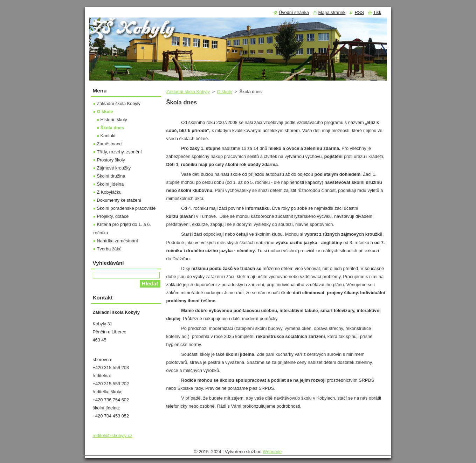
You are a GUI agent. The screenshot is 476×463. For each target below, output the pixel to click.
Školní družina (111, 176)
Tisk (377, 12)
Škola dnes (112, 128)
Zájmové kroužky (114, 168)
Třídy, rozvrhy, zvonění (119, 152)
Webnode (272, 452)
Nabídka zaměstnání (118, 241)
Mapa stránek (332, 12)
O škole (225, 92)
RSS (359, 12)
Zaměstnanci (110, 144)
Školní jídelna (111, 184)
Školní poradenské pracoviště (126, 208)
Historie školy (114, 120)
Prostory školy (111, 160)
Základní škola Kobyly (188, 92)
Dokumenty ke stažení (119, 200)
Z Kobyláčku (109, 192)
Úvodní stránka (294, 12)
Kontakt (108, 136)
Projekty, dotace (113, 216)
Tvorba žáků (109, 249)
